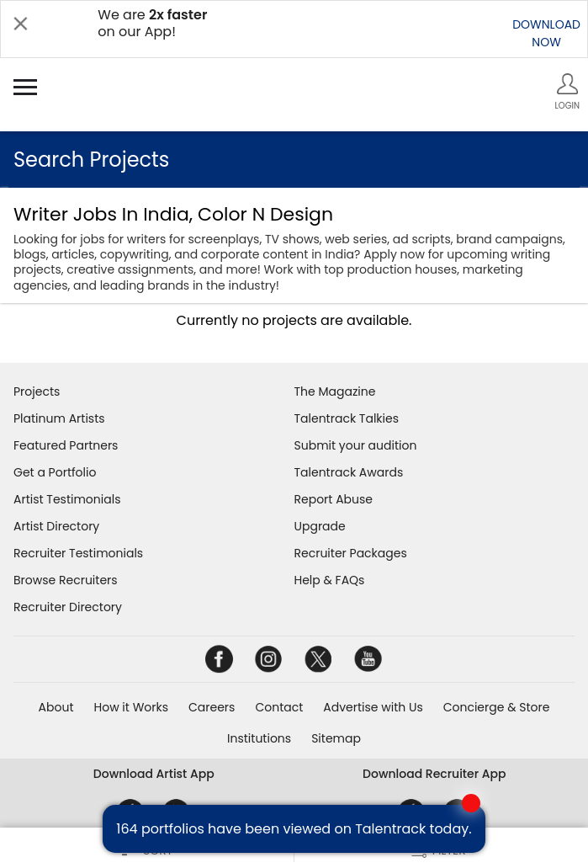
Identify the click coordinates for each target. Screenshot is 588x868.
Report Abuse (334, 499)
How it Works (132, 707)
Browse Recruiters (66, 580)
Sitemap (336, 738)
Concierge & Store (497, 707)
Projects (37, 391)
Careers (212, 707)
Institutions (259, 738)
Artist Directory (56, 526)
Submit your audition (356, 445)
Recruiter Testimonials (78, 553)
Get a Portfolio (55, 472)
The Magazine (335, 391)
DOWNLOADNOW (546, 33)
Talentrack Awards (349, 472)
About (56, 707)
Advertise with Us (373, 707)
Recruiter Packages (351, 553)
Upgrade (320, 526)
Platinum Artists (59, 418)
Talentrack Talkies (347, 418)
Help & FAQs (330, 580)
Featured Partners (66, 445)
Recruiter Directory (68, 607)
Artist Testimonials (67, 499)
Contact (279, 707)
